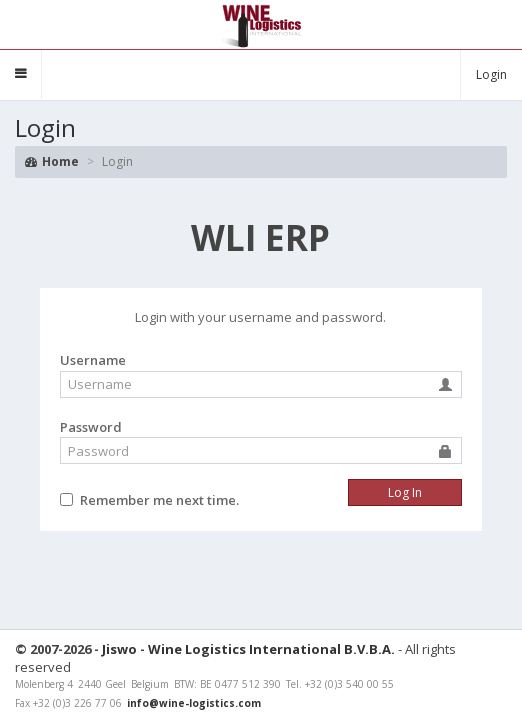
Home (52, 161)
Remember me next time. (159, 500)
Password (91, 427)
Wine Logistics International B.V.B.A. (271, 649)
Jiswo (119, 649)
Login (491, 74)
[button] (21, 74)
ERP (260, 237)
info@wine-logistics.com (194, 703)
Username (93, 360)
